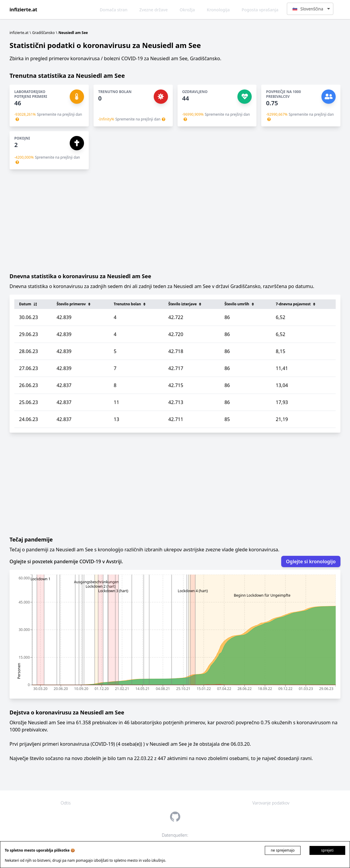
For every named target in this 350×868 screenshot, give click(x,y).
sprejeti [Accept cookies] (327, 850)
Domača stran (114, 10)
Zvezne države (154, 10)
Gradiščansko (43, 33)
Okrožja (187, 10)
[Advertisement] (175, 221)
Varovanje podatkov (271, 803)
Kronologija (218, 10)
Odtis (66, 803)
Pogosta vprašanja (260, 10)
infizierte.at (23, 10)
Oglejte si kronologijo (311, 561)
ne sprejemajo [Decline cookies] (283, 850)
